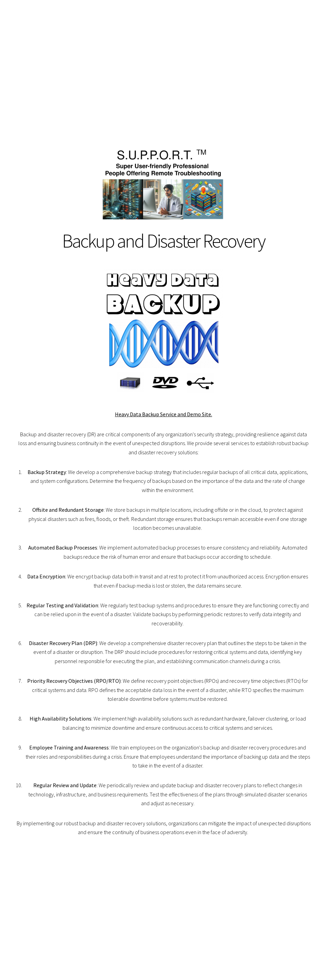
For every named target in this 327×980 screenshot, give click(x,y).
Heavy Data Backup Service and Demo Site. (163, 414)
